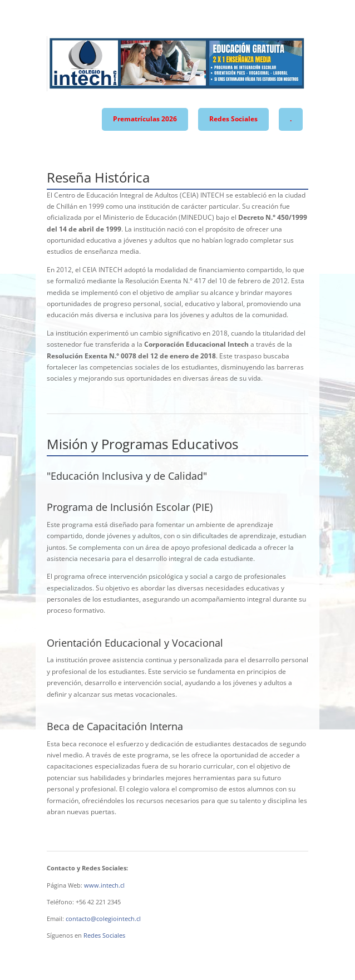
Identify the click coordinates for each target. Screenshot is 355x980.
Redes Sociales (233, 119)
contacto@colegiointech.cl (103, 919)
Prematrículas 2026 (145, 119)
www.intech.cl (104, 885)
